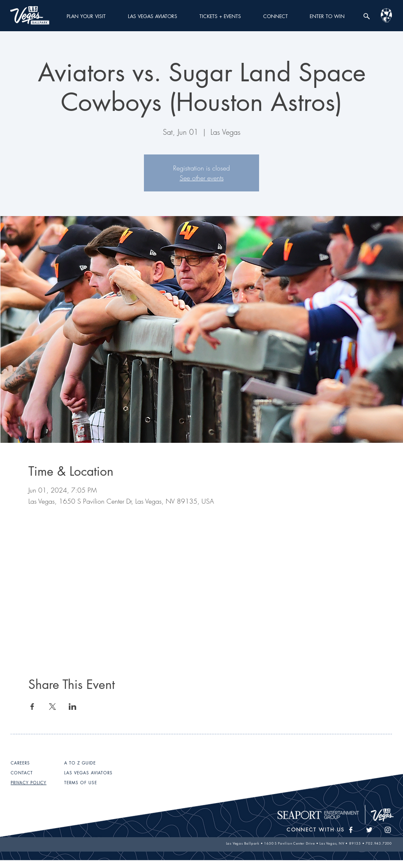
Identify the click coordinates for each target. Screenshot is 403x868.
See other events (202, 178)
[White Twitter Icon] (369, 830)
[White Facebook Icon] (351, 830)
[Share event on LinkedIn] (73, 707)
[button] (86, 16)
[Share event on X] (52, 707)
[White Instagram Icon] (388, 830)
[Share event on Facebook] (32, 707)
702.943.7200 (379, 843)
